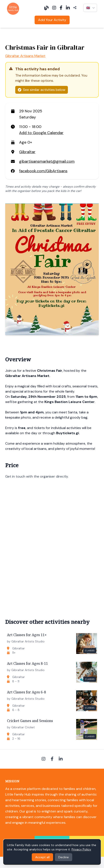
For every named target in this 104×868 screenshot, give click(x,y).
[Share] (75, 8)
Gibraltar (27, 152)
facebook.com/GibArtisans (43, 171)
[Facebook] (61, 8)
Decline (64, 857)
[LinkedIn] (68, 8)
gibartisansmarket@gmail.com (47, 161)
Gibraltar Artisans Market (25, 56)
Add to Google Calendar (41, 133)
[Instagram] (54, 8)
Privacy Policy (81, 849)
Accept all (42, 857)
